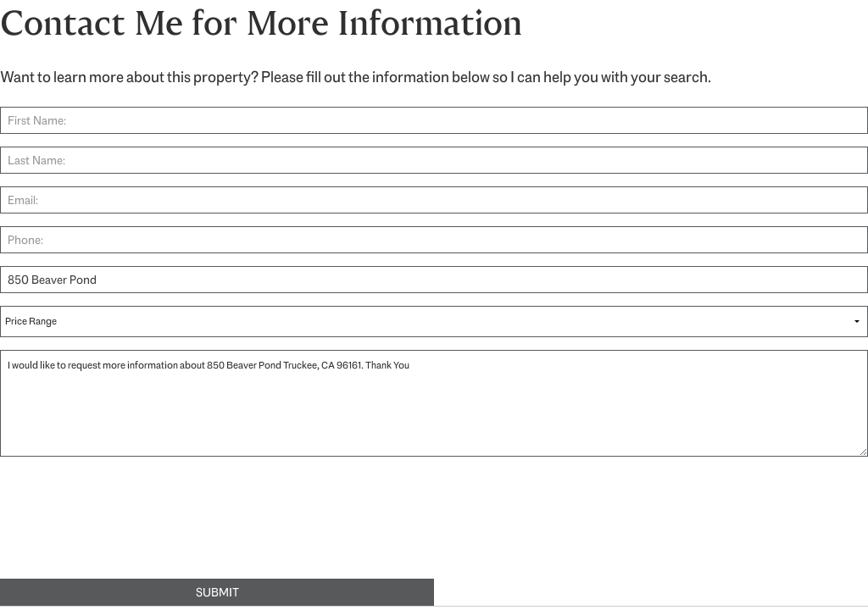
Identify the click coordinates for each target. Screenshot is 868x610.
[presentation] (129, 527)
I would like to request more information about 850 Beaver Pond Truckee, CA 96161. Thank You (434, 403)
